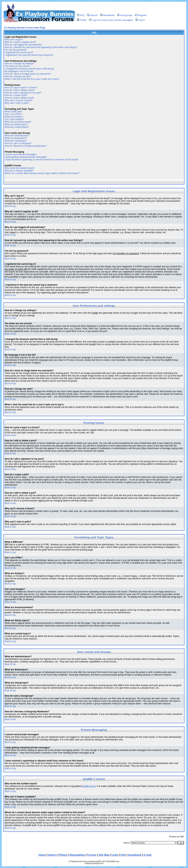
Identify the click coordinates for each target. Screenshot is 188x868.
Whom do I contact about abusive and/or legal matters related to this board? (42, 173)
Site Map (104, 855)
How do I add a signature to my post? (23, 93)
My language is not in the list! (19, 71)
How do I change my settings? (20, 64)
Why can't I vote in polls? (17, 103)
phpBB (98, 861)
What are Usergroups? (16, 141)
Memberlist (107, 15)
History (52, 855)
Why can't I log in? (14, 40)
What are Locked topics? (17, 127)
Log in (140, 20)
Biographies (77, 855)
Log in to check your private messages (111, 20)
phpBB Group (89, 786)
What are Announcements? (18, 122)
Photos (63, 855)
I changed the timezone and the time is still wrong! (29, 69)
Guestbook (135, 855)
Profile (82, 20)
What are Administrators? (17, 136)
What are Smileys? (14, 117)
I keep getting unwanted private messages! (26, 157)
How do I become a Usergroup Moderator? (26, 146)
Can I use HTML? (13, 114)
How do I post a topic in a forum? (21, 88)
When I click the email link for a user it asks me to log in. (32, 79)
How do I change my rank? (18, 76)
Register (141, 15)
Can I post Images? (14, 119)
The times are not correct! (17, 66)
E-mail (147, 855)
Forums (92, 855)
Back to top (10, 206)
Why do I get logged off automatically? (23, 45)
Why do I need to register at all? (20, 42)
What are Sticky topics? (16, 125)
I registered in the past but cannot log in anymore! (29, 55)
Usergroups (125, 15)
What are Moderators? (16, 138)
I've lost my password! (16, 50)
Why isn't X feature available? (19, 171)
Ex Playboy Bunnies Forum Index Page (25, 28)
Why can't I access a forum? (19, 100)
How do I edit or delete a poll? (19, 98)
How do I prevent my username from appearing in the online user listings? (41, 47)
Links (115, 855)
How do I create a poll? (16, 95)
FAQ (81, 15)
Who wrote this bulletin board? (20, 168)
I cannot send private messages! (21, 154)
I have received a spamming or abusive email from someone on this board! (41, 160)
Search (92, 15)
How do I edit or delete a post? (20, 90)
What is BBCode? (13, 112)
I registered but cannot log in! (19, 52)
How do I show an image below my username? (28, 74)
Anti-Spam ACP (98, 863)
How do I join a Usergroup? (18, 143)
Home (42, 855)
